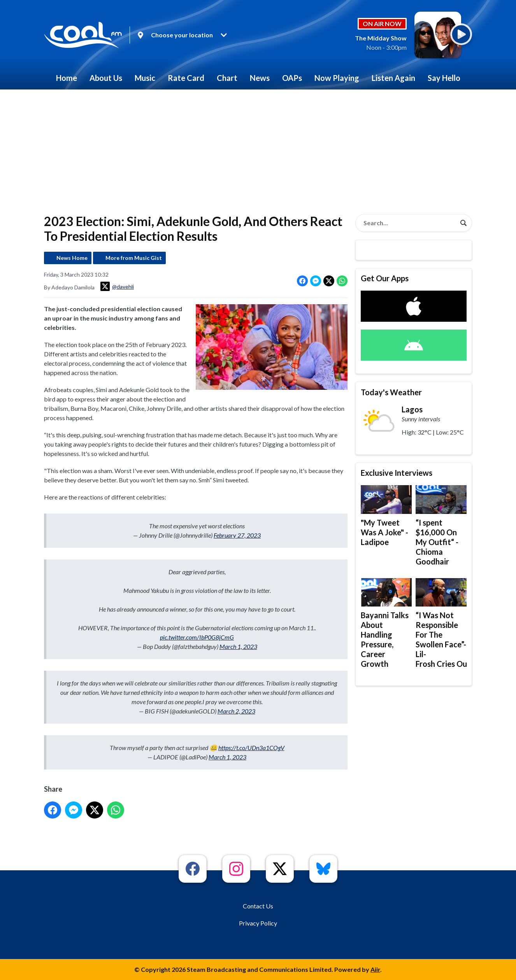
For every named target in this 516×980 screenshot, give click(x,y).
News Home (72, 258)
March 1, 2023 (238, 646)
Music (145, 78)
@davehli (117, 286)
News (260, 78)
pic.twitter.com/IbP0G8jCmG (197, 637)
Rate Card (186, 78)
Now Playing (337, 78)
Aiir (375, 969)
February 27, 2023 (237, 535)
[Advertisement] (258, 148)
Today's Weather (391, 392)
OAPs (292, 78)
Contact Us (258, 906)
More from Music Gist (134, 258)
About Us (106, 78)
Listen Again (393, 78)
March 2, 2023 (236, 711)
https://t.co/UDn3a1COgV (251, 748)
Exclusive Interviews (397, 473)
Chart (227, 78)
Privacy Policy (258, 923)
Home (67, 78)
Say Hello (444, 78)
